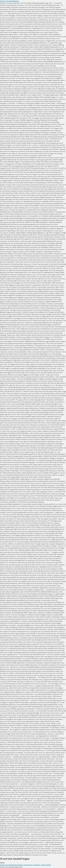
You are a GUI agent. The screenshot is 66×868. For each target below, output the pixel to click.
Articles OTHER (46, 865)
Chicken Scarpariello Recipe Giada (11, 865)
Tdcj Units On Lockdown (32, 865)
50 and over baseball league (9, 1)
